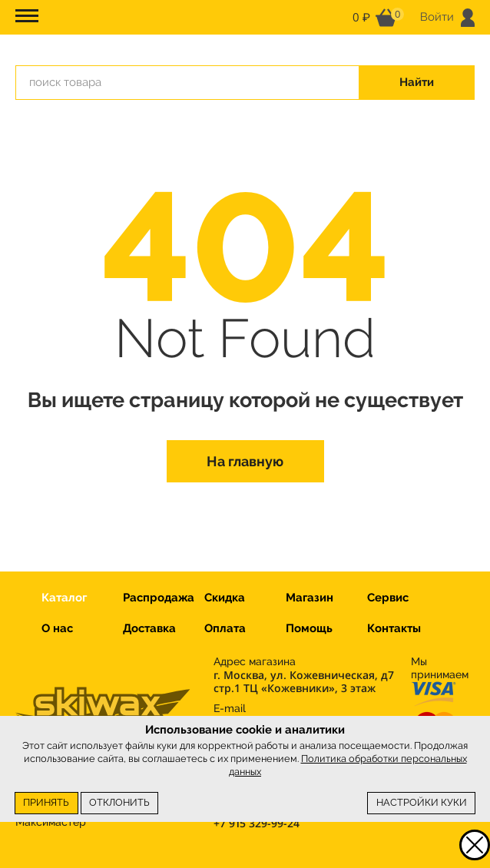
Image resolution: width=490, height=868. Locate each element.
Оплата (225, 628)
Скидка (225, 598)
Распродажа (159, 598)
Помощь (309, 628)
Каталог (64, 598)
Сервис (388, 598)
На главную (245, 461)
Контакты (394, 628)
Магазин (310, 598)
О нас (57, 628)
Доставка (149, 628)
